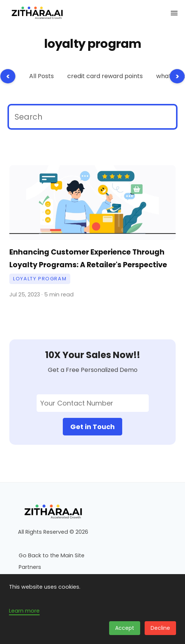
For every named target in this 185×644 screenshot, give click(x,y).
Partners (30, 567)
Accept (125, 628)
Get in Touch (92, 427)
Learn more (24, 611)
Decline (160, 628)
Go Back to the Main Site (52, 555)
